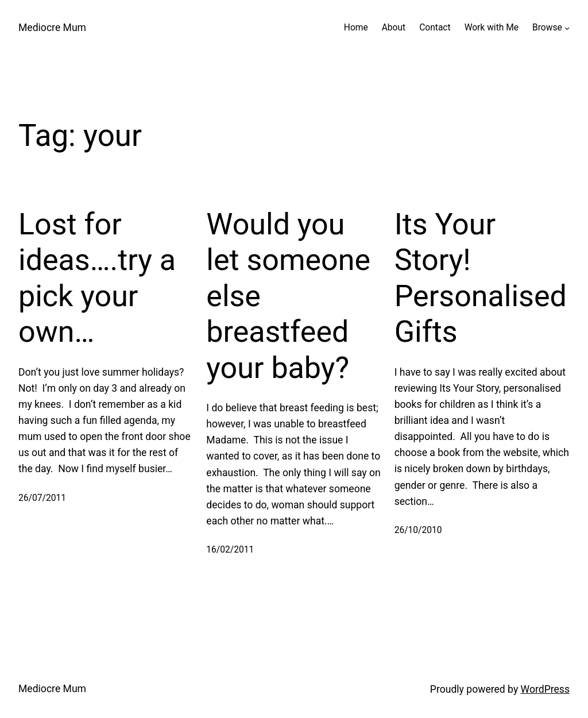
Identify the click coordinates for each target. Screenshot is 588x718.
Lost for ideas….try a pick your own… (97, 278)
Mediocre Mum (52, 28)
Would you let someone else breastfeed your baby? (288, 296)
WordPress (545, 689)
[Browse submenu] (567, 28)
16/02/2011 (230, 550)
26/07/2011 (42, 498)
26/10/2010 (418, 530)
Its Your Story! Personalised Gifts (481, 278)
